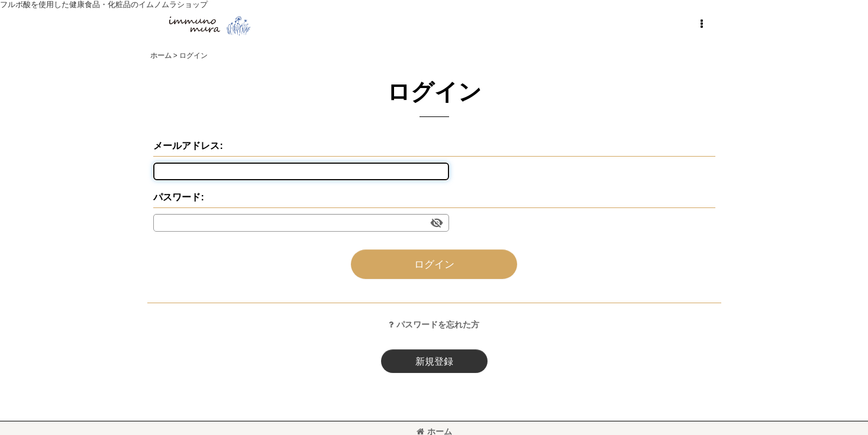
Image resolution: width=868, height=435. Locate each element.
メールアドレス (186, 145)
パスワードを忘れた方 (434, 324)
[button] (702, 24)
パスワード (177, 197)
